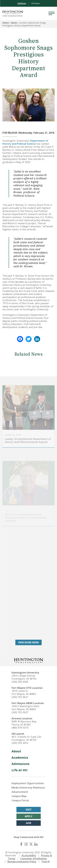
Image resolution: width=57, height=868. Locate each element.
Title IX (46, 862)
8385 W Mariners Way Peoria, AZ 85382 (24, 723)
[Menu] (52, 13)
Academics (20, 758)
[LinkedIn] (36, 844)
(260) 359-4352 (20, 743)
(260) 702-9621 (20, 697)
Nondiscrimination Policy (22, 862)
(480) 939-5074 (20, 728)
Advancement (20, 792)
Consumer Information (34, 859)
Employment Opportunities (28, 783)
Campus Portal (20, 800)
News (14, 23)
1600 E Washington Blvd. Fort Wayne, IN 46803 (26, 708)
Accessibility (29, 855)
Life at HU (20, 770)
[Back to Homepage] (29, 660)
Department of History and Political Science (25, 142)
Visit (29, 810)
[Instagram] (26, 844)
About (16, 751)
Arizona (35, 3)
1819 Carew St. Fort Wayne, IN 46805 (24, 692)
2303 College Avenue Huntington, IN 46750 (24, 677)
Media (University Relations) (28, 788)
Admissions (21, 764)
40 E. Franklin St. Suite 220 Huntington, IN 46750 (26, 738)
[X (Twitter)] (31, 844)
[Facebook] (21, 844)
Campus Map (19, 796)
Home (6, 23)
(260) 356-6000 (20, 682)
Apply (29, 816)
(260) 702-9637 (20, 712)
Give (28, 823)
